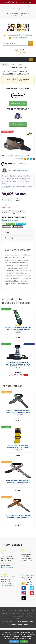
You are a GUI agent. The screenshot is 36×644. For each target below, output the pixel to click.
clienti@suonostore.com (20, 38)
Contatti (24, 7)
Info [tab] (7, 233)
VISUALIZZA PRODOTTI (18, 103)
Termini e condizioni (18, 15)
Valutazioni (28, 575)
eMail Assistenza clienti (25, 622)
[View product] (10, 220)
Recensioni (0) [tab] (10, 238)
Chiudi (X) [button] (24, 641)
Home (12, 65)
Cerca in (15, 170)
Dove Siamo (17, 7)
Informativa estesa (14, 641)
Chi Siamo (9, 7)
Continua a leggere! (7, 567)
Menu (5, 65)
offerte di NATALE (25, 2)
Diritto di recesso (25, 13)
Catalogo (14, 164)
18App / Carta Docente (18, 9)
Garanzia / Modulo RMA (13, 13)
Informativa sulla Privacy (20, 624)
